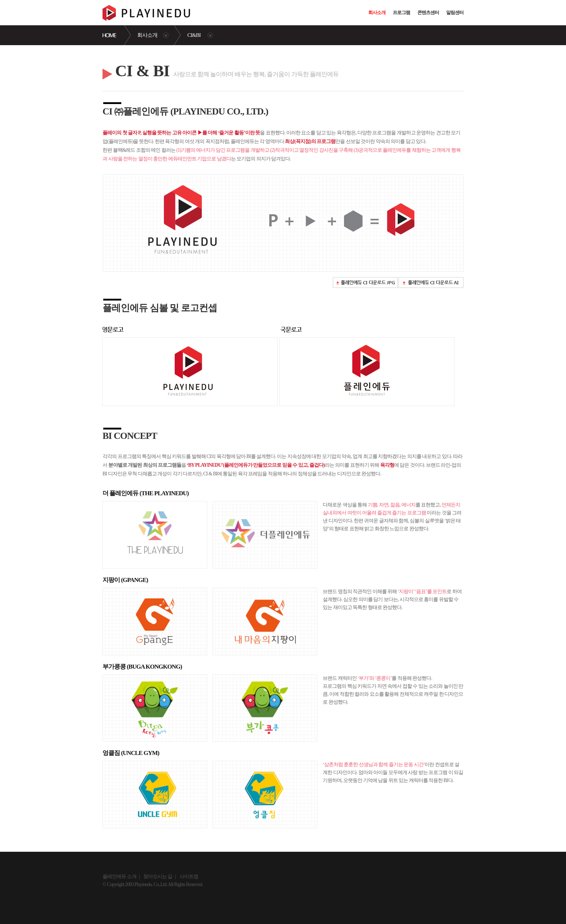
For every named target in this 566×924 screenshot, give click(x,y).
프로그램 (401, 12)
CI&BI (194, 35)
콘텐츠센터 (428, 12)
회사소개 (377, 12)
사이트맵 (189, 876)
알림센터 (455, 12)
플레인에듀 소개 (119, 876)
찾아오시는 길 (158, 876)
